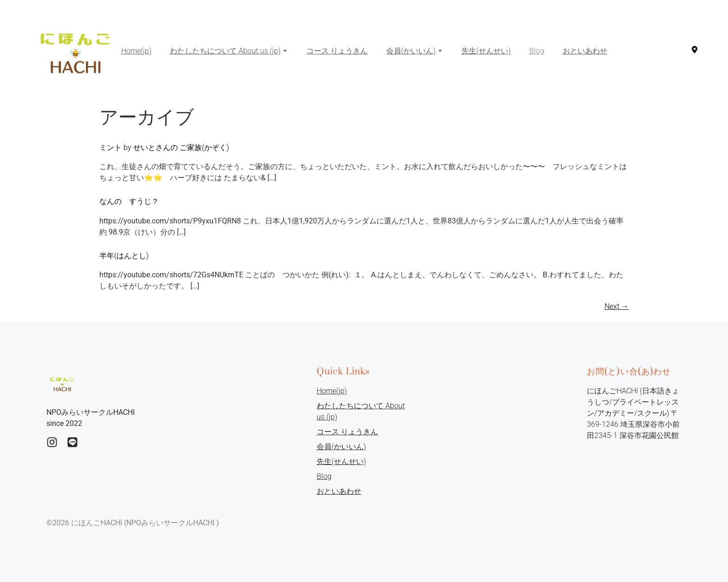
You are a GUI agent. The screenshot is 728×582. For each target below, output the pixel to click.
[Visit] (695, 51)
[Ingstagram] (52, 442)
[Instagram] (72, 442)
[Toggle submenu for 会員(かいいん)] (439, 51)
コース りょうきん (337, 51)
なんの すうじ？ (129, 201)
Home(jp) (136, 51)
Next (617, 306)
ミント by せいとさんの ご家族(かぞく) (164, 147)
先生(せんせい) (486, 51)
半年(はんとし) (124, 256)
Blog (537, 51)
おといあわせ (585, 51)
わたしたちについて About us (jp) (225, 51)
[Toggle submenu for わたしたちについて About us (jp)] (284, 51)
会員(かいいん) (411, 51)
